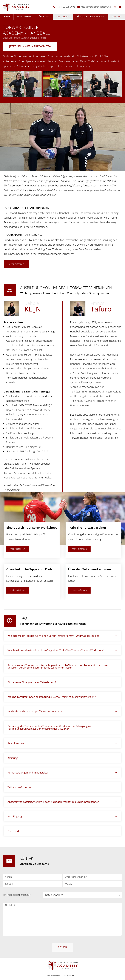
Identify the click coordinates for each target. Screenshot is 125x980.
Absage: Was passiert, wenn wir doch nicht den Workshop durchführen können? (54, 802)
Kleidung (13, 758)
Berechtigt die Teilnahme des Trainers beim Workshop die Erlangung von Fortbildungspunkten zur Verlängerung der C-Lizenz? (50, 727)
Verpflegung (15, 816)
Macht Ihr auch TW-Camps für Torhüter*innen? (35, 711)
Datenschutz (70, 975)
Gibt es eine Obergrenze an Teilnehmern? (32, 682)
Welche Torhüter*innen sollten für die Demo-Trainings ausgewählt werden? (52, 697)
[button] (6, 85)
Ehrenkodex (15, 831)
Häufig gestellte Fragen (90, 17)
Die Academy (24, 17)
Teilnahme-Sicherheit (20, 787)
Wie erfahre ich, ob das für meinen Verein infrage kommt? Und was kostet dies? (54, 636)
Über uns (44, 17)
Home (7, 17)
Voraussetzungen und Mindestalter (28, 773)
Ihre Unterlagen (17, 743)
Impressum (54, 975)
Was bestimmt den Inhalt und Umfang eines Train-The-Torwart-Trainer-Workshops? (56, 650)
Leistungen (63, 17)
